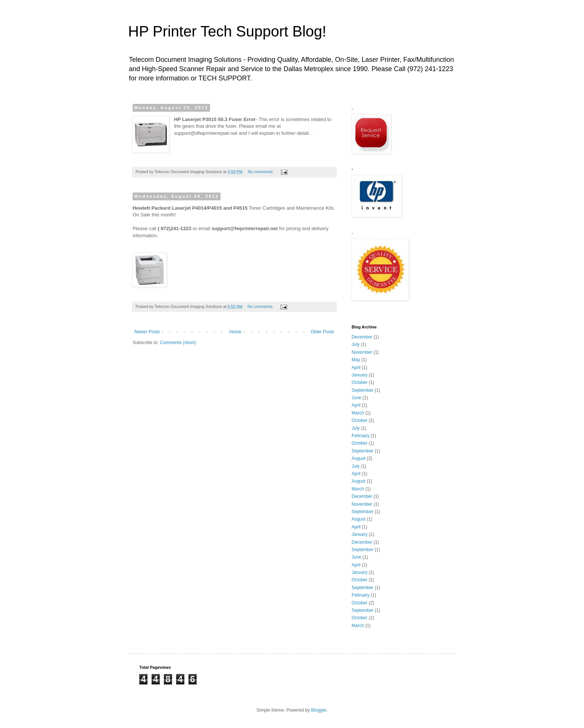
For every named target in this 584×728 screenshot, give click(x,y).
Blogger (319, 710)
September (363, 390)
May (356, 360)
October (360, 382)
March (358, 413)
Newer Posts (147, 332)
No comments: (261, 172)
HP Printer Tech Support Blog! (227, 31)
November (362, 352)
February (361, 436)
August (358, 458)
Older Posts (322, 332)
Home (235, 332)
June (356, 398)
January (360, 375)
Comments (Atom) (178, 343)
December (362, 337)
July (356, 344)
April (356, 368)
